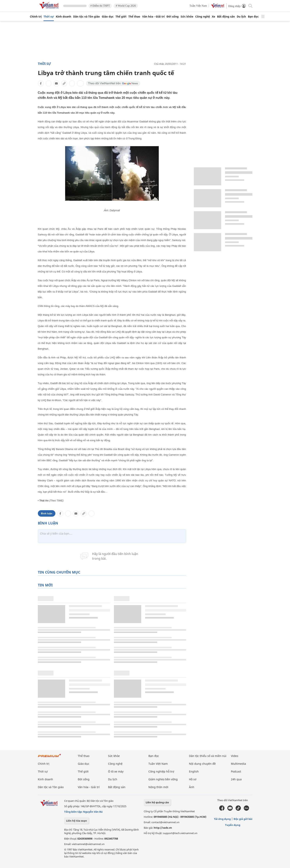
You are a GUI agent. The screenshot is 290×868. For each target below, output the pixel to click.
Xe (213, 17)
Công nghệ (203, 17)
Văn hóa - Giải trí (153, 17)
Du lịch (241, 17)
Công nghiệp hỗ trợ (161, 771)
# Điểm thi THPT (100, 6)
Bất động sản (226, 17)
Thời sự (49, 17)
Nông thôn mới (158, 787)
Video (235, 756)
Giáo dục (108, 17)
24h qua (236, 779)
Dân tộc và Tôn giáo (86, 17)
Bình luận (47, 513)
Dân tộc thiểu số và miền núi (208, 756)
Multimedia (238, 764)
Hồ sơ (193, 779)
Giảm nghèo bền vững (163, 779)
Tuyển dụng (233, 825)
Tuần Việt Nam (198, 6)
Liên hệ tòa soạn (77, 821)
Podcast (236, 771)
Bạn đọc (253, 17)
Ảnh (192, 787)
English (194, 771)
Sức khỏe (187, 17)
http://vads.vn (163, 828)
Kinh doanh (63, 17)
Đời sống (173, 17)
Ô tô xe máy (116, 771)
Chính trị (36, 17)
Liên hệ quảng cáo (157, 802)
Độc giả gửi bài (243, 819)
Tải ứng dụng (222, 819)
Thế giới (121, 17)
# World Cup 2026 (126, 6)
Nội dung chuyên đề (202, 764)
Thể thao (134, 17)
